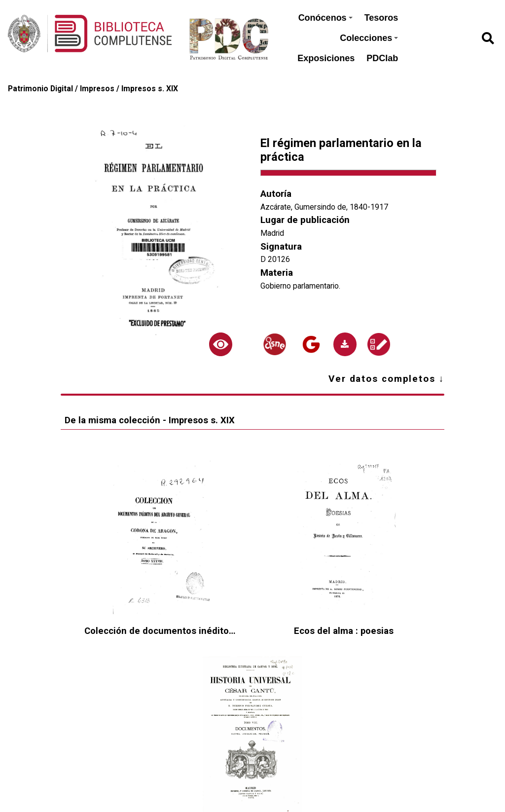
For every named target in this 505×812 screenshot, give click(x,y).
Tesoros (381, 18)
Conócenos (325, 18)
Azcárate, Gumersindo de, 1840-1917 (324, 207)
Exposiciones (326, 58)
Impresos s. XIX (150, 89)
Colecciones (369, 38)
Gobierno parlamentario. (300, 286)
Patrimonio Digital (40, 89)
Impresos (97, 89)
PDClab (382, 58)
